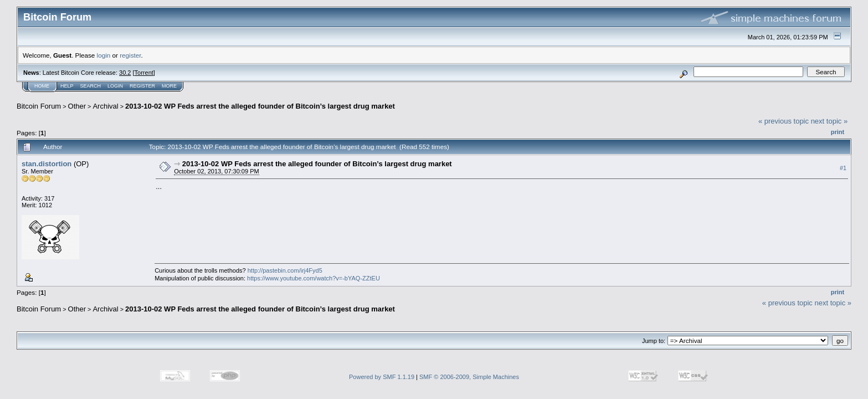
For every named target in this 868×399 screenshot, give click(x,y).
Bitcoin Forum (39, 106)
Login (115, 86)
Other (77, 106)
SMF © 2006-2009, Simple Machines (469, 377)
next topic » (830, 121)
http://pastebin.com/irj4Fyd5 (285, 270)
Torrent (144, 73)
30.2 (125, 73)
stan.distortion (47, 164)
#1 (843, 168)
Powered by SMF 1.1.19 (382, 377)
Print (838, 132)
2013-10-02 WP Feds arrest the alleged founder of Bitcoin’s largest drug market (260, 106)
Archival (105, 106)
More (169, 86)
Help (67, 86)
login (104, 55)
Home (42, 86)
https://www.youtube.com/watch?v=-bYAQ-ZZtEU (314, 278)
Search (91, 86)
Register (142, 86)
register (130, 55)
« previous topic (784, 121)
